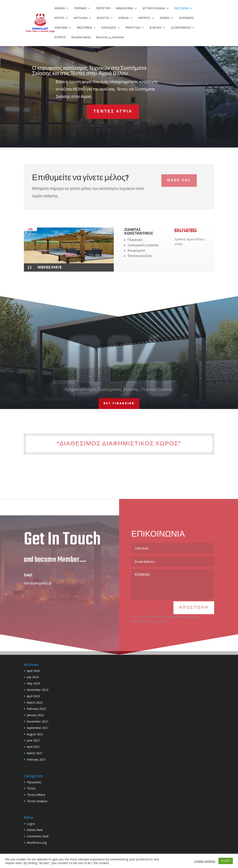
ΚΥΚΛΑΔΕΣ (109, 28)
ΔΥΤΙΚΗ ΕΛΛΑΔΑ (154, 8)
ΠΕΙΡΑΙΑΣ (81, 8)
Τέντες (31, 788)
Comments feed (38, 836)
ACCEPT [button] (226, 861)
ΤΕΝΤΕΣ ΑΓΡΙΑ (96, 112)
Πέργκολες (34, 782)
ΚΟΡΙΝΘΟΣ (187, 18)
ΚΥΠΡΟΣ (60, 37)
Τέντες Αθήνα (36, 795)
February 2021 (36, 759)
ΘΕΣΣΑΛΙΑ (181, 8)
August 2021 (35, 734)
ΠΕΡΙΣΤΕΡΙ (103, 8)
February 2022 (36, 709)
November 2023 (38, 690)
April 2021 (33, 747)
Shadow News (81, 37)
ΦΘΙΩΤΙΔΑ (133, 28)
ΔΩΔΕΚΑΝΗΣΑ (181, 28)
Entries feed (35, 830)
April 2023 (33, 696)
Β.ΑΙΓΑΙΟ (156, 28)
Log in (31, 824)
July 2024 (33, 677)
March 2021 (35, 753)
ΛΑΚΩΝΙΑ (61, 28)
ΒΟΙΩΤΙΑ (103, 18)
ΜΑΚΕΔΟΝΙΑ (124, 8)
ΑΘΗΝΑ (60, 8)
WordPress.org (37, 843)
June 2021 (33, 740)
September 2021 (38, 728)
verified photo (50, 268)
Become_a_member (110, 37)
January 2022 (35, 715)
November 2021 (38, 721)
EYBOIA (124, 18)
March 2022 (35, 702)
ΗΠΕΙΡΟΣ (144, 18)
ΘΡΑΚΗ (165, 18)
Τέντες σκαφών (37, 801)
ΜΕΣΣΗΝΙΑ (84, 28)
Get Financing (119, 404)
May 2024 (33, 683)
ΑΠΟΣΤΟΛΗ (194, 616)
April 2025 (33, 671)
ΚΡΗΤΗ (59, 18)
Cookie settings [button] (205, 861)
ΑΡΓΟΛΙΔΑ (81, 18)
